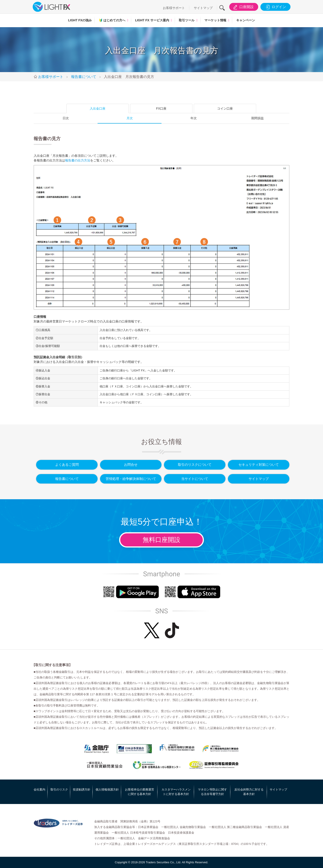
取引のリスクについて (195, 465)
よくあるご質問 (67, 465)
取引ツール (187, 20)
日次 (66, 118)
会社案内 (39, 790)
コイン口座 (225, 108)
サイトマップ (203, 8)
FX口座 (161, 108)
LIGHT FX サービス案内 (152, 20)
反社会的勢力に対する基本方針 (249, 792)
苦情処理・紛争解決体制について (131, 479)
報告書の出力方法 (78, 160)
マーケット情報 (215, 20)
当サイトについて (195, 479)
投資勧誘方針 (82, 790)
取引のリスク (59, 790)
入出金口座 (98, 108)
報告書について (67, 479)
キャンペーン (246, 20)
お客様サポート (174, 8)
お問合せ (131, 465)
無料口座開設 (161, 540)
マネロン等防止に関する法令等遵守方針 (212, 792)
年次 (194, 118)
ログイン (275, 7)
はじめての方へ (112, 20)
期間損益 (258, 118)
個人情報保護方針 (107, 790)
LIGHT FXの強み (80, 20)
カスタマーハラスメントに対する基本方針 (176, 792)
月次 (130, 118)
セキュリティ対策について (259, 465)
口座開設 (243, 7)
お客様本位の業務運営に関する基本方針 (140, 792)
